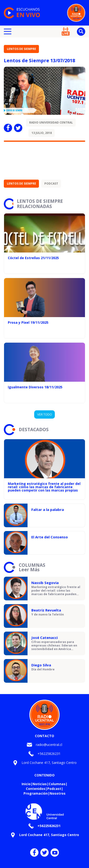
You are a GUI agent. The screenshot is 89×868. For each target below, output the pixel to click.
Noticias (40, 784)
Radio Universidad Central (51, 122)
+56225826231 (49, 754)
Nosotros (58, 793)
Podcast (51, 184)
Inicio (26, 784)
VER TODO (45, 414)
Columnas (57, 784)
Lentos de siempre (21, 49)
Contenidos (36, 789)
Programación (36, 793)
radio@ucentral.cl (49, 745)
